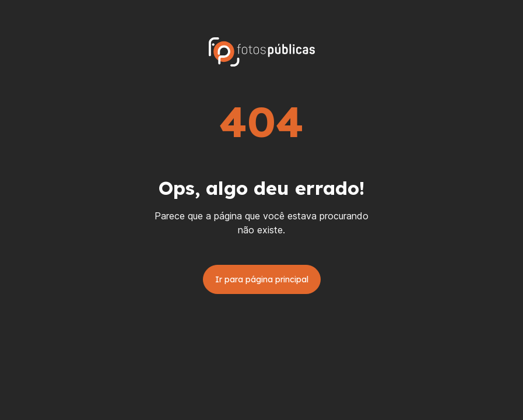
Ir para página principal (262, 279)
